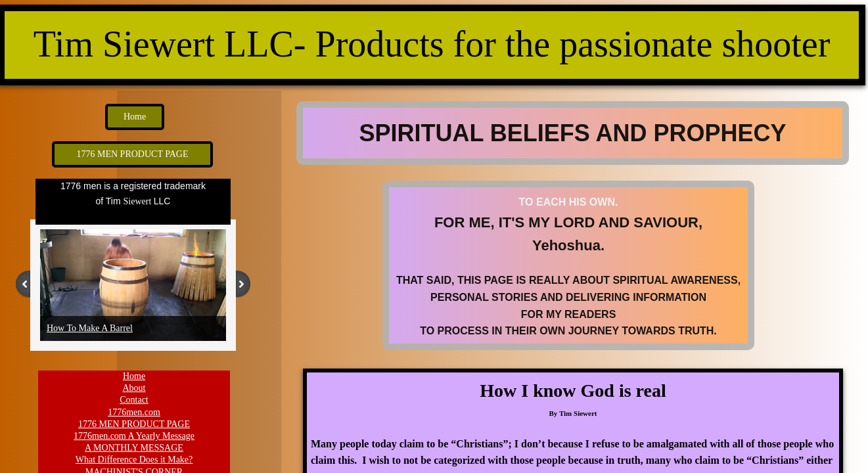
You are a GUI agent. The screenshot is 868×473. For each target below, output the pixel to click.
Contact (134, 400)
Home (134, 376)
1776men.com (134, 412)
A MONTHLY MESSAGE (134, 448)
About (134, 388)
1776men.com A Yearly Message (134, 436)
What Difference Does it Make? (134, 460)
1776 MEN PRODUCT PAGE (134, 424)
